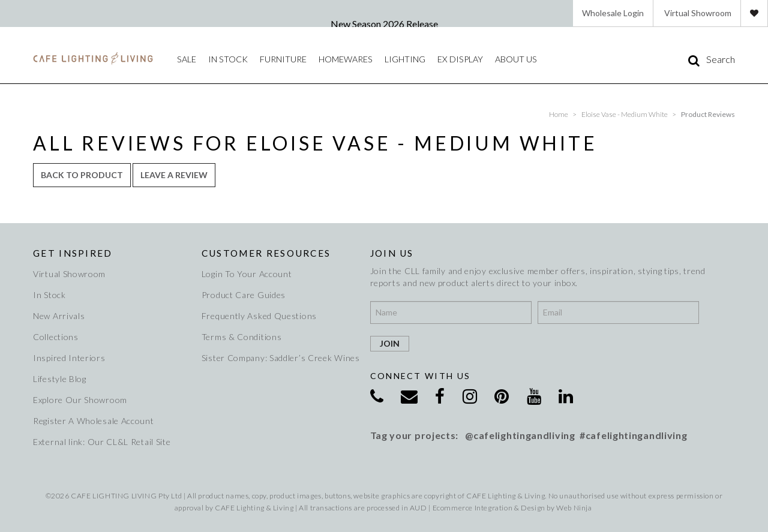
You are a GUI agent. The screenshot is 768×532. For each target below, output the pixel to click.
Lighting (403, 59)
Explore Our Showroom (80, 400)
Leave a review (174, 175)
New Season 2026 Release (384, 24)
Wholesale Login (613, 13)
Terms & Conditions (242, 337)
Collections (56, 337)
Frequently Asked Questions (259, 316)
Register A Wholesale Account (94, 421)
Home (559, 114)
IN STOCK (227, 59)
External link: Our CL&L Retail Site (102, 442)
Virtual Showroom (698, 13)
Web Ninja (574, 508)
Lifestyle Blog (60, 379)
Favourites (754, 13)
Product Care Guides (244, 295)
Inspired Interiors (69, 358)
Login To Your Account (247, 274)
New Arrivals (59, 316)
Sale (186, 59)
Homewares (344, 59)
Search (721, 59)
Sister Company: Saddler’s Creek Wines (279, 358)
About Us (513, 59)
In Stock (49, 295)
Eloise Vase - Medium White (625, 114)
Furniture (282, 59)
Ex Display (458, 59)
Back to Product (82, 175)
